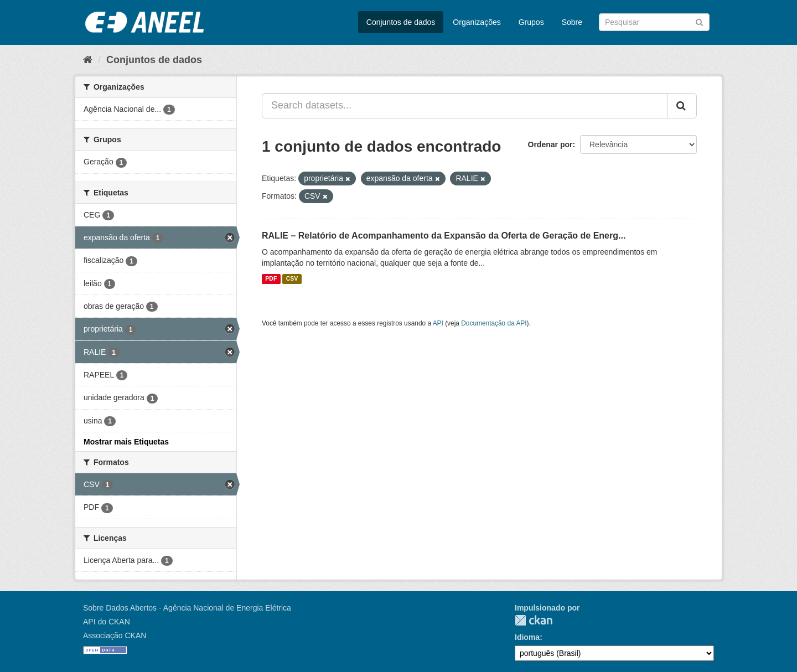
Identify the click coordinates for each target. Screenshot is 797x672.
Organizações (477, 22)
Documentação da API (494, 323)
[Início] (88, 60)
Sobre (572, 22)
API (438, 323)
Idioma (527, 637)
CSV (292, 279)
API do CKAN (107, 622)
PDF (271, 279)
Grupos (531, 22)
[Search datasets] (654, 22)
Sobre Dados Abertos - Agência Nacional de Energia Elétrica (187, 608)
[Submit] (699, 21)
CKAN (534, 620)
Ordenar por (550, 144)
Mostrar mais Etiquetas (126, 442)
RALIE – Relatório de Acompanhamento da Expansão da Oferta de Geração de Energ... (444, 236)
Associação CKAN (115, 635)
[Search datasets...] (465, 106)
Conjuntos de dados (401, 22)
